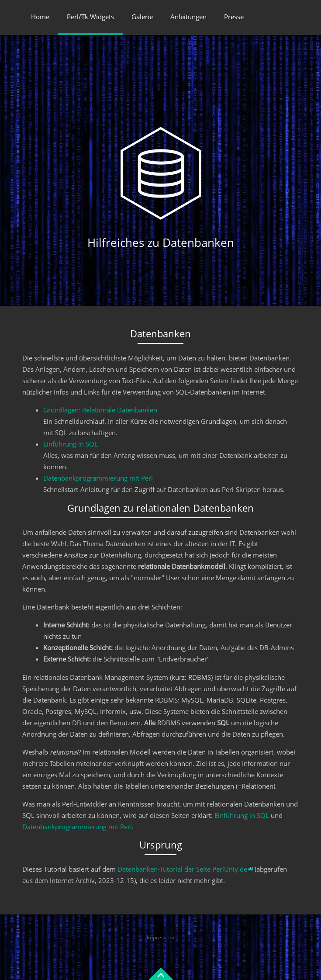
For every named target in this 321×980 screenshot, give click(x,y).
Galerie (142, 17)
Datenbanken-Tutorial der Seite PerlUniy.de (182, 869)
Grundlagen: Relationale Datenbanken (100, 410)
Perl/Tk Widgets (90, 17)
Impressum (160, 937)
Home (40, 17)
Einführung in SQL (71, 444)
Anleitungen (188, 17)
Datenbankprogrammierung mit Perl (98, 478)
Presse (234, 17)
